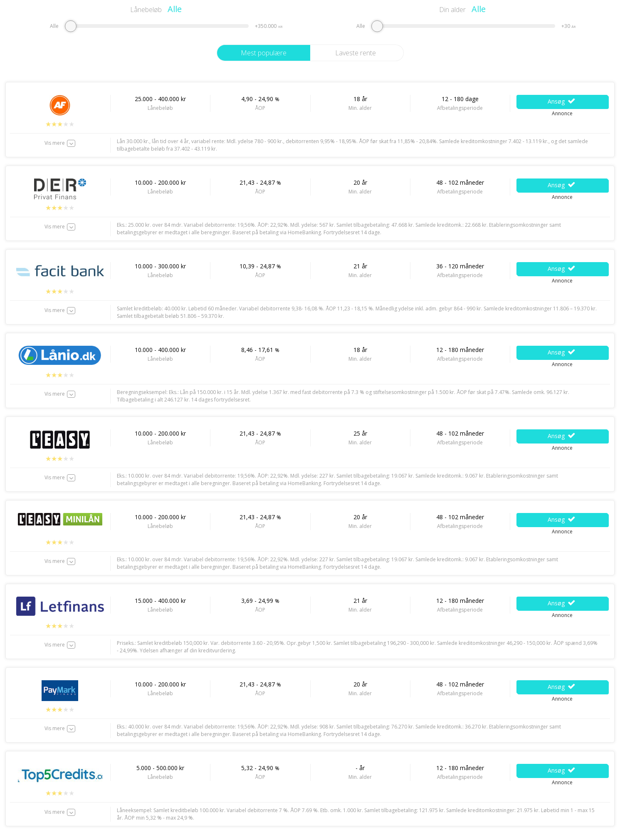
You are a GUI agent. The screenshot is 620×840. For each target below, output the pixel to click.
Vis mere (55, 143)
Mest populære (264, 53)
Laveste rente (356, 53)
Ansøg (562, 101)
